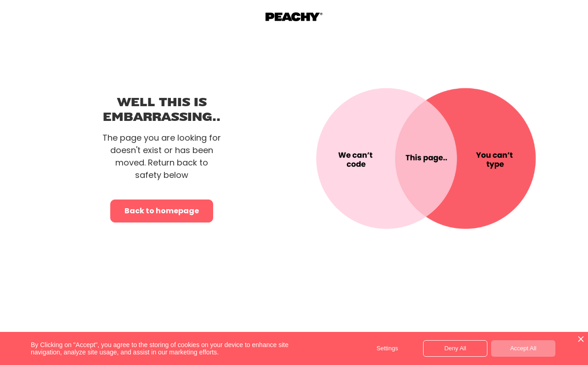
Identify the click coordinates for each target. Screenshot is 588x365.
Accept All (523, 348)
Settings (387, 348)
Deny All (455, 348)
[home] (294, 17)
